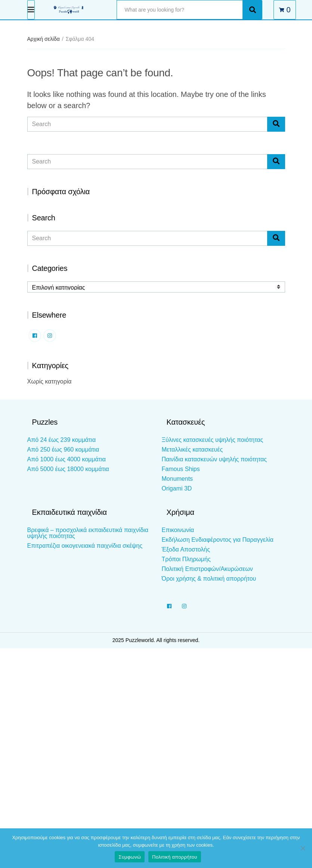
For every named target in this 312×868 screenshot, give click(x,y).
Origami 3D (177, 488)
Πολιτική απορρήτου (174, 857)
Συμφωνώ (130, 857)
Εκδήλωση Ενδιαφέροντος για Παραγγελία (218, 540)
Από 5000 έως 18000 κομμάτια (68, 469)
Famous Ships (181, 469)
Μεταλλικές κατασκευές (192, 450)
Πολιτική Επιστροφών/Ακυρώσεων (207, 569)
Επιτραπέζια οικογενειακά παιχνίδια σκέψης (85, 546)
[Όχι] (303, 848)
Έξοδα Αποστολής (186, 549)
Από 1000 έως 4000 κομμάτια (67, 459)
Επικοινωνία (178, 530)
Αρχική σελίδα (44, 39)
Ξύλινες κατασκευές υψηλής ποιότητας (213, 440)
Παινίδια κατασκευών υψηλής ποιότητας (214, 459)
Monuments (177, 479)
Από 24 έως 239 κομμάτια (62, 440)
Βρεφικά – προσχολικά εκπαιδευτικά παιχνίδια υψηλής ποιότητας (88, 533)
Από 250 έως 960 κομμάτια (63, 450)
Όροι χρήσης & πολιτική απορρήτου (209, 579)
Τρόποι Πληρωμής (186, 559)
